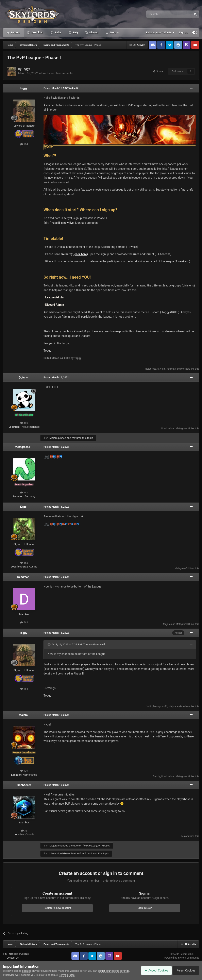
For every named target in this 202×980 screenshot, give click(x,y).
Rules (58, 32)
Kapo (23, 507)
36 (24, 831)
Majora (53, 438)
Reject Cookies (185, 970)
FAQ (75, 32)
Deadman (23, 577)
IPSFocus (23, 954)
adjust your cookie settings (113, 971)
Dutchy (23, 378)
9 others (186, 369)
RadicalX (171, 369)
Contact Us (13, 958)
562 (24, 622)
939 (24, 771)
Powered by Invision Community (182, 958)
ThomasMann (91, 644)
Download (37, 32)
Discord (94, 32)
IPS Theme (9, 954)
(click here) (81, 254)
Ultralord (166, 428)
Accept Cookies (155, 970)
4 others (186, 706)
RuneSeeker (23, 785)
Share (158, 71)
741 (24, 493)
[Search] (159, 14)
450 (24, 423)
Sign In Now (145, 908)
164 (24, 144)
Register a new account (57, 908)
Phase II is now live (62, 223)
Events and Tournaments (57, 73)
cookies (27, 971)
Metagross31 (152, 369)
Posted (56, 88)
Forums (15, 32)
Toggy (26, 69)
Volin (163, 369)
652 (24, 563)
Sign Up (183, 32)
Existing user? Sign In (160, 33)
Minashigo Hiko (58, 853)
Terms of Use (67, 975)
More (113, 32)
